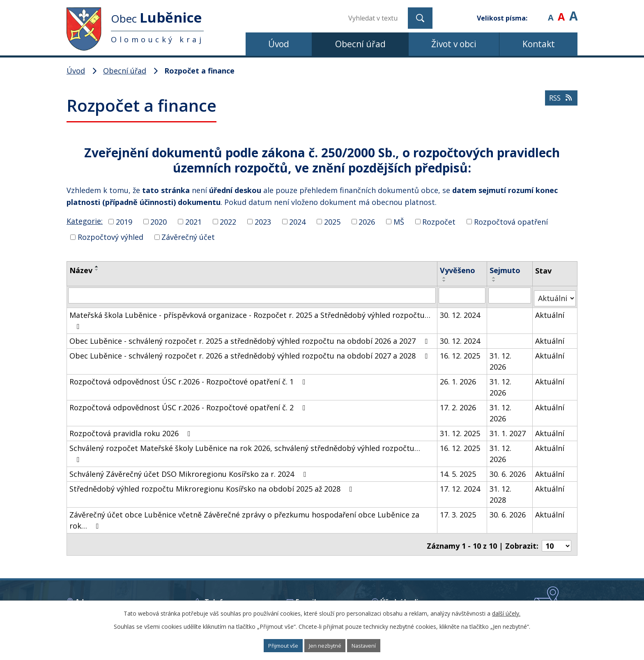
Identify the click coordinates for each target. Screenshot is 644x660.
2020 (159, 221)
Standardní (561, 12)
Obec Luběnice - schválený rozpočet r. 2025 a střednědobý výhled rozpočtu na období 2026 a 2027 (250, 338)
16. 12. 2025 (460, 352)
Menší (551, 12)
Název (81, 270)
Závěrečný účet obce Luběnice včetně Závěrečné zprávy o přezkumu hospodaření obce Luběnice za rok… (244, 517)
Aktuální (550, 312)
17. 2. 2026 (458, 404)
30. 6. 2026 (508, 471)
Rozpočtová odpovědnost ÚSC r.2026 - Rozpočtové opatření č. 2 (189, 404)
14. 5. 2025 (458, 471)
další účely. (506, 612)
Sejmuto (506, 270)
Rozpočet (439, 221)
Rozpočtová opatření (511, 221)
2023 (263, 221)
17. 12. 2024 (460, 485)
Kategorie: (85, 221)
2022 (228, 221)
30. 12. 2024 (460, 312)
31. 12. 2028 (501, 491)
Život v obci (454, 44)
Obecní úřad (360, 44)
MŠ (399, 221)
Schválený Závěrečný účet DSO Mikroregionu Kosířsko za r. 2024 (189, 471)
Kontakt (539, 44)
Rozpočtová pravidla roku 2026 (132, 430)
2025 (332, 221)
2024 (297, 221)
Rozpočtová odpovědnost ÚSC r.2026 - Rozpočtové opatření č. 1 (189, 378)
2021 (193, 221)
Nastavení (375, 645)
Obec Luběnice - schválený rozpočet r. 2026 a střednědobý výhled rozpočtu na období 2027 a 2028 (250, 352)
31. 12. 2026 (501, 358)
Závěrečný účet (188, 237)
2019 (124, 221)
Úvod (279, 44)
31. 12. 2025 (460, 430)
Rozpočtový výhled (110, 237)
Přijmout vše (273, 645)
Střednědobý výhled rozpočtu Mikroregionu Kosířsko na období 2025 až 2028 (213, 485)
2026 (367, 221)
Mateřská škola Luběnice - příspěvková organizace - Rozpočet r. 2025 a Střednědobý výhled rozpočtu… (250, 317)
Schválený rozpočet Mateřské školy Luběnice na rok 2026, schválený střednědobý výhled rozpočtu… (245, 450)
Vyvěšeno (458, 270)
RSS (558, 105)
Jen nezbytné (326, 645)
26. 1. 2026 (458, 378)
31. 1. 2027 (508, 430)
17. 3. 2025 (458, 511)
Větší (573, 12)
